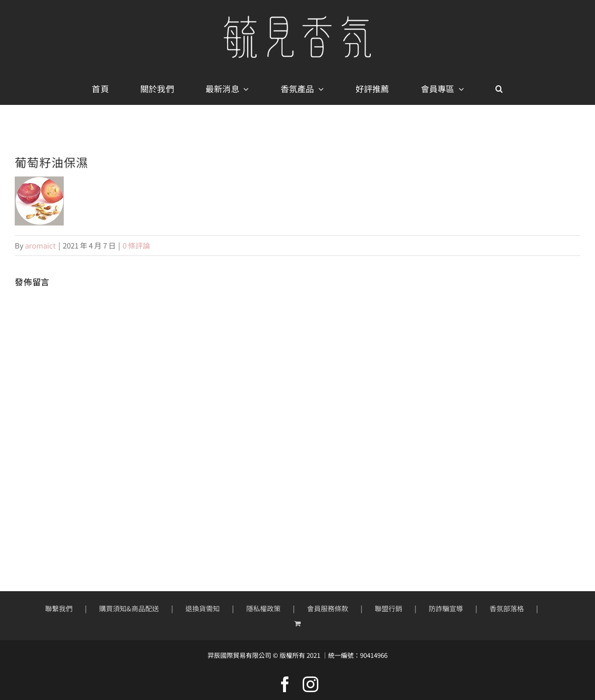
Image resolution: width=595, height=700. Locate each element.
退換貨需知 (203, 608)
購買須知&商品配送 (129, 608)
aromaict (40, 245)
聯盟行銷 (388, 608)
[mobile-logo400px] (297, 19)
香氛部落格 (507, 608)
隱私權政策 (263, 608)
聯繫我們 (59, 608)
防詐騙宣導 (446, 608)
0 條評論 (136, 245)
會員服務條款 (328, 608)
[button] (499, 89)
